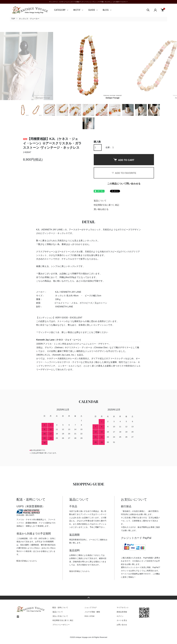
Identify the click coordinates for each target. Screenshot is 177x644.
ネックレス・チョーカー (29, 19)
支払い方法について (60, 616)
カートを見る (122, 620)
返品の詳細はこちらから (79, 571)
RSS (86, 616)
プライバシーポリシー (61, 625)
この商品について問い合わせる (124, 184)
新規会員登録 (122, 612)
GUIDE (92, 10)
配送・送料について (60, 608)
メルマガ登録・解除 (92, 612)
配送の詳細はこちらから (27, 561)
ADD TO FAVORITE (124, 173)
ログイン (120, 616)
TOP (13, 19)
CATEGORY (60, 10)
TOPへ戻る (88, 598)
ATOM (92, 616)
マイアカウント (123, 608)
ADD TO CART (124, 160)
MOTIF (77, 10)
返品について (100, 201)
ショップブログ (91, 608)
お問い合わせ (122, 625)
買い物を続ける (101, 209)
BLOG (106, 10)
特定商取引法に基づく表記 (106, 205)
